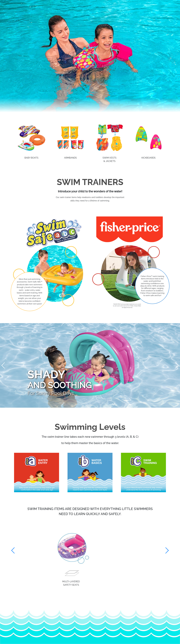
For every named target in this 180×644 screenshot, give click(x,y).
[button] (167, 550)
